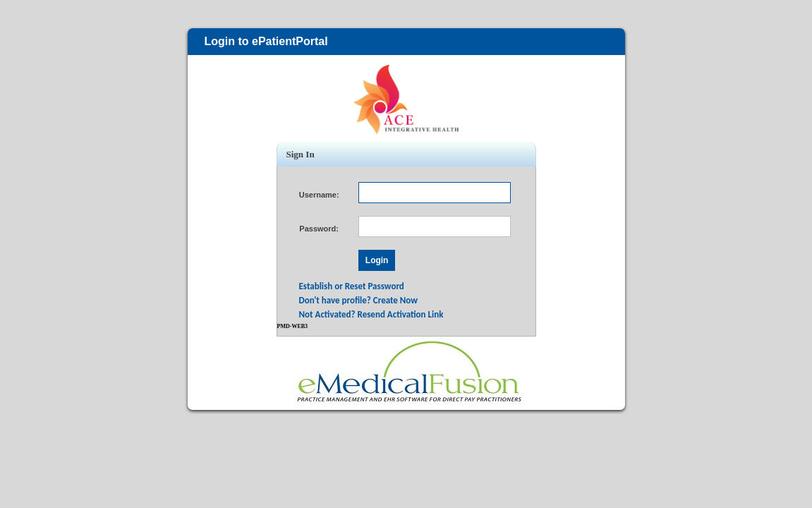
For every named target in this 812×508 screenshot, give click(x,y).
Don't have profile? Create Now (359, 300)
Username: (319, 195)
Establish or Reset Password (352, 286)
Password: (319, 229)
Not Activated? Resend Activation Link (371, 314)
